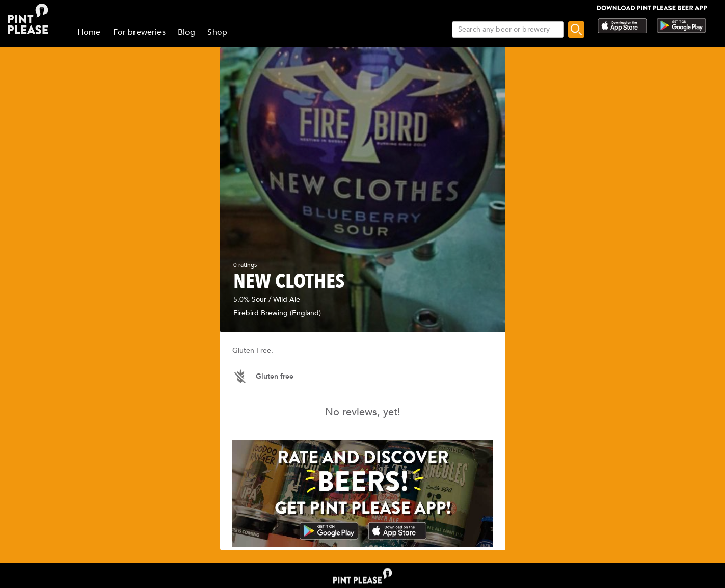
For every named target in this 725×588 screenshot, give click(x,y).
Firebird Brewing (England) (277, 313)
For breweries (139, 32)
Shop (217, 32)
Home (89, 32)
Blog (187, 32)
